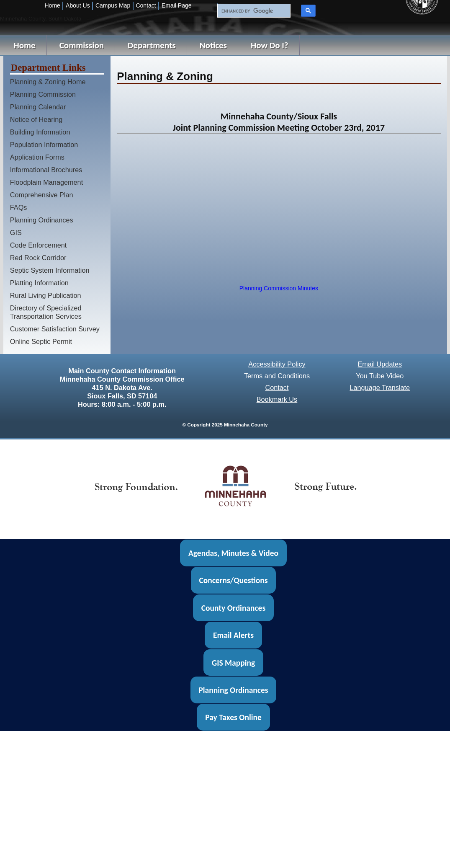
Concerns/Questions (233, 580)
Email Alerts (233, 635)
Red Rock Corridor (38, 258)
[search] (253, 11)
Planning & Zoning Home (48, 82)
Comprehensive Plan (42, 195)
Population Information (44, 145)
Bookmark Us (277, 399)
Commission (82, 45)
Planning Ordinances (42, 220)
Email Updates (380, 364)
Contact (146, 5)
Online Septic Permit (41, 341)
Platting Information (39, 283)
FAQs (19, 207)
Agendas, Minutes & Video (233, 553)
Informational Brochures (46, 170)
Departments (152, 45)
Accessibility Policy (277, 364)
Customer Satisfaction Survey (55, 329)
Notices (213, 45)
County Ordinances (233, 608)
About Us (78, 5)
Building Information (40, 132)
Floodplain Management (46, 182)
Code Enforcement (39, 245)
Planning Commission (43, 94)
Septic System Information (50, 270)
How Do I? (270, 45)
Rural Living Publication (46, 295)
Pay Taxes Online (233, 717)
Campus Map (113, 5)
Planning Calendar (38, 107)
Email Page (177, 5)
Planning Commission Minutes (279, 288)
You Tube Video (380, 376)
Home (53, 5)
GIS (16, 232)
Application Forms (37, 157)
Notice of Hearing (36, 119)
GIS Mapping (233, 662)
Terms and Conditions (277, 376)
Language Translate (380, 387)
